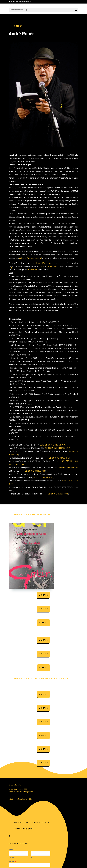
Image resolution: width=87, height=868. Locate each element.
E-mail (12, 861)
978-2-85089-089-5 (60, 494)
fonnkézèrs (33, 270)
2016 (58, 461)
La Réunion (52, 266)
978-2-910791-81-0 (57, 445)
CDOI (42, 266)
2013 (47, 448)
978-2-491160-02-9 (37, 471)
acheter (43, 595)
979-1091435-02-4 (62, 448)
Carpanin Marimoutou (68, 468)
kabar (51, 263)
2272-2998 (23, 464)
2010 (42, 445)
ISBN (47, 445)
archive (38, 258)
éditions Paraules (27, 258)
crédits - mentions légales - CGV (20, 799)
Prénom (11, 857)
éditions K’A (40, 263)
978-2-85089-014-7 (45, 477)
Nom (12, 850)
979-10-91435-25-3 (61, 458)
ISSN (16, 464)
